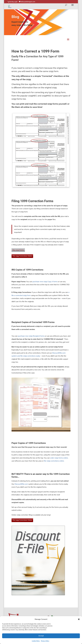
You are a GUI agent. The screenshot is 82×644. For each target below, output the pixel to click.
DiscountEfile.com (21, 484)
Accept (41, 636)
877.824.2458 (13, 2)
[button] (79, 619)
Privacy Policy (45, 641)
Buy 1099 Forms (18, 250)
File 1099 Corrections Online (22, 256)
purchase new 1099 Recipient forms (31, 336)
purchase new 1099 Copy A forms (45, 282)
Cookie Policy (36, 641)
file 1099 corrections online (54, 461)
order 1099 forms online (59, 458)
